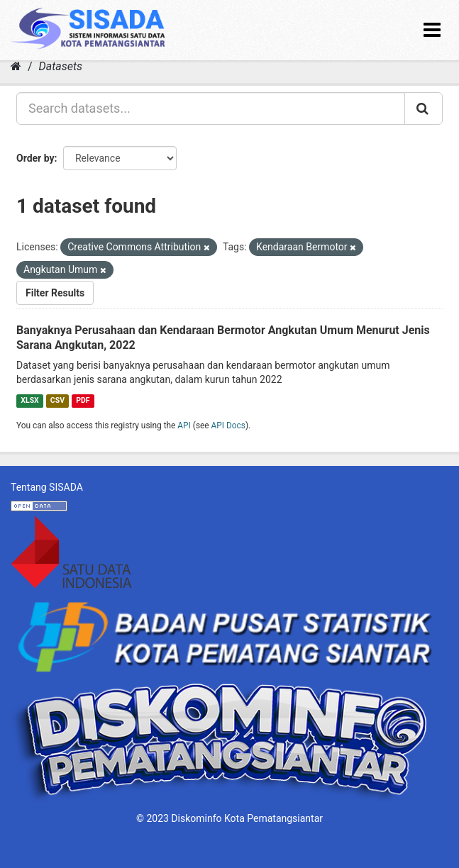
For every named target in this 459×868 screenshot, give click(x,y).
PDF (83, 400)
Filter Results (55, 293)
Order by (35, 158)
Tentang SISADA (47, 487)
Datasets (61, 66)
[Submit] (424, 108)
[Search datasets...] (211, 108)
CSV (57, 400)
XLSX (29, 400)
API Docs (228, 425)
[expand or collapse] (432, 30)
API (184, 425)
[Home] (16, 66)
